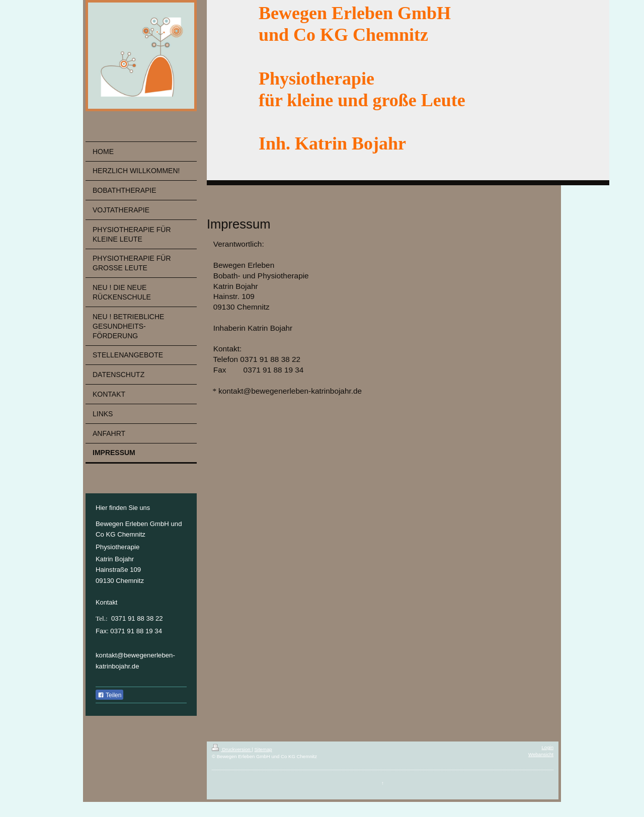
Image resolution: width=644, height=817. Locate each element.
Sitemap (263, 749)
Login (548, 747)
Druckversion (232, 749)
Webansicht (541, 754)
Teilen (109, 695)
